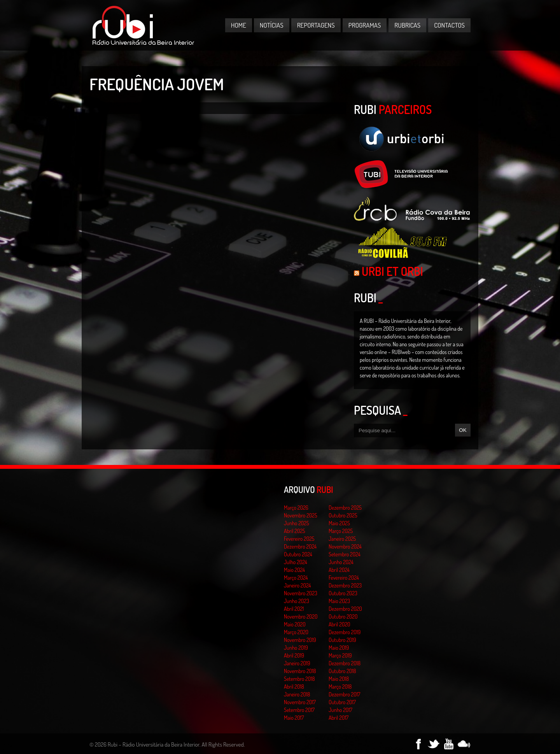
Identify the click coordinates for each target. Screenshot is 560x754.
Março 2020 (296, 632)
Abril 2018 (294, 686)
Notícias (272, 25)
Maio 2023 (339, 601)
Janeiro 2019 (297, 663)
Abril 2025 (295, 531)
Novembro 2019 (300, 640)
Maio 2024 (294, 570)
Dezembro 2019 (345, 632)
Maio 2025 (339, 523)
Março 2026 (296, 508)
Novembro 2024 (345, 546)
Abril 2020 (339, 624)
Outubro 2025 (343, 515)
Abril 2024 (339, 570)
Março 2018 (340, 686)
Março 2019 (340, 655)
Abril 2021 (294, 609)
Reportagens (316, 25)
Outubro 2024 (298, 554)
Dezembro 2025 (345, 508)
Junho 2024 (341, 562)
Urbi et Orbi (392, 271)
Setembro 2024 (345, 554)
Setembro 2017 (299, 710)
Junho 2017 (340, 710)
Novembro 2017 (300, 702)
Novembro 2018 (300, 671)
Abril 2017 (339, 718)
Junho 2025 (297, 523)
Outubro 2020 (343, 616)
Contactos (449, 25)
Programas (365, 25)
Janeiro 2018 (297, 694)
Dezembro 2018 (345, 663)
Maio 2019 (339, 648)
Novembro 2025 (301, 515)
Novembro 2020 (301, 616)
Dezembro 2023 (345, 585)
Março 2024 (296, 578)
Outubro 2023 (343, 593)
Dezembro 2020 (345, 609)
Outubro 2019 (342, 640)
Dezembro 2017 (344, 694)
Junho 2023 (297, 601)
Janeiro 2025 (342, 539)
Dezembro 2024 (300, 546)
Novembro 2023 (301, 593)
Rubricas (407, 25)
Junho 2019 (296, 648)
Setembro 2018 (299, 679)
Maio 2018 (339, 679)
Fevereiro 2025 (299, 539)
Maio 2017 (294, 718)
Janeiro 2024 (297, 585)
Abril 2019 (294, 655)
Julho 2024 (296, 562)
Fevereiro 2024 (344, 578)
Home (239, 25)
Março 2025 (341, 531)
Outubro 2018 (342, 671)
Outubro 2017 (342, 702)
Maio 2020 (295, 624)
